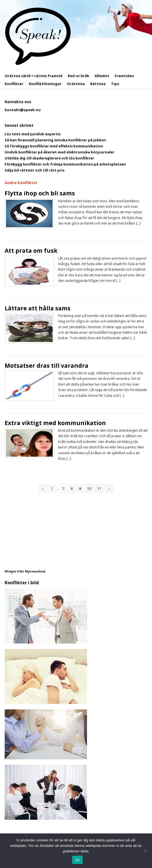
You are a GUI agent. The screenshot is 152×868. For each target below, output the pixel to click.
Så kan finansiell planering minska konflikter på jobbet (55, 140)
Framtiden (124, 76)
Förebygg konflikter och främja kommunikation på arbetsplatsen (65, 164)
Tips (115, 84)
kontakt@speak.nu (23, 110)
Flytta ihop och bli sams (40, 193)
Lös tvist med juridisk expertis (33, 134)
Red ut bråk (78, 76)
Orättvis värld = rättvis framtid (33, 76)
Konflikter (14, 84)
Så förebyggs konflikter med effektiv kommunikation (54, 146)
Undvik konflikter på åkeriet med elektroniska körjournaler (60, 152)
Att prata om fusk (31, 251)
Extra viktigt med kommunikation (55, 423)
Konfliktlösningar (45, 84)
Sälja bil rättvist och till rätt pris (35, 170)
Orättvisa (76, 84)
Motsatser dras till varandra (47, 366)
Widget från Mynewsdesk (25, 571)
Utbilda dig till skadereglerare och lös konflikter (49, 158)
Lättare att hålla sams (38, 308)
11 (99, 489)
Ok (77, 860)
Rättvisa (98, 84)
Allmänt (102, 76)
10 (89, 489)
